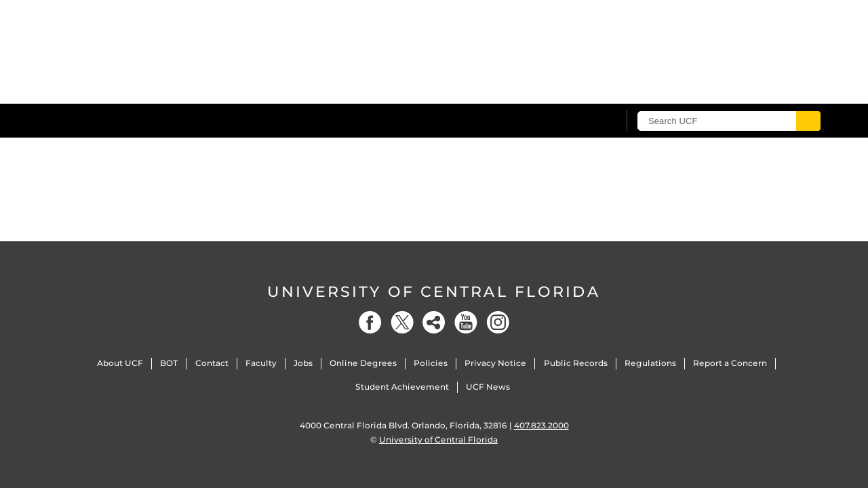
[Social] (434, 322)
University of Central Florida (434, 292)
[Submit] (808, 121)
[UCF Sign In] (575, 121)
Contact (212, 363)
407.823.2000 (541, 425)
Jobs (303, 363)
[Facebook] (370, 322)
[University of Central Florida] (157, 120)
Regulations (650, 363)
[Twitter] (402, 322)
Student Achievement (402, 387)
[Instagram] (498, 322)
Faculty (261, 363)
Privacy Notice (495, 363)
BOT (169, 363)
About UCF (120, 363)
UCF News (488, 387)
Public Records (576, 363)
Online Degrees (363, 363)
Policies (431, 363)
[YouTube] (466, 322)
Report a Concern (730, 363)
